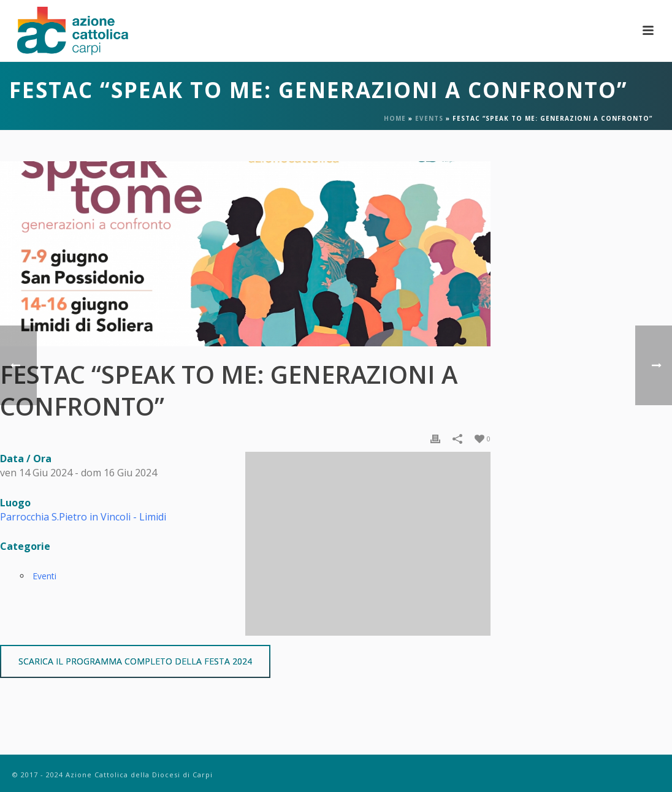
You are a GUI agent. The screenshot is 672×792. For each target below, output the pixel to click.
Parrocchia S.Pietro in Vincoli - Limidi (83, 517)
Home (395, 118)
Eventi (44, 576)
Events (429, 118)
